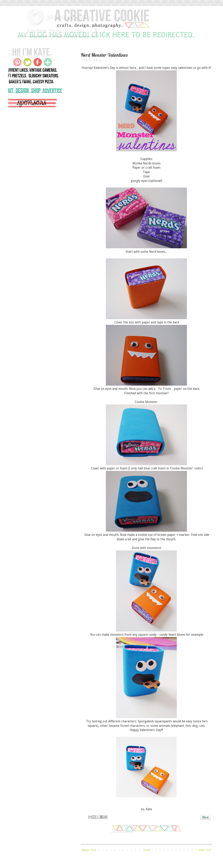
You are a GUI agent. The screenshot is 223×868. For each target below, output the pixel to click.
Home (147, 850)
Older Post (204, 850)
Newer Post (89, 850)
